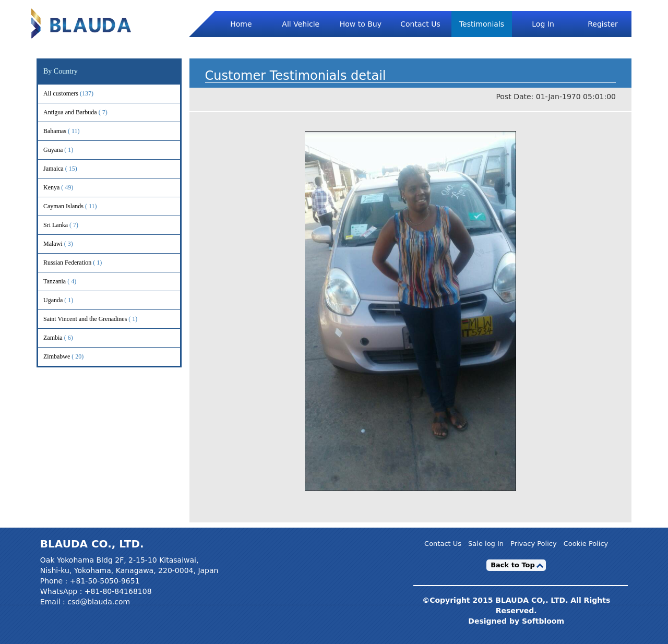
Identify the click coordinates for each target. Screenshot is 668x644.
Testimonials (482, 24)
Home (241, 24)
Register (603, 24)
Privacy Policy (534, 544)
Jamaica (67, 169)
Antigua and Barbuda (84, 112)
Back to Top (513, 565)
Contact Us (420, 24)
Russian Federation (81, 263)
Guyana (67, 150)
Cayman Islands (77, 206)
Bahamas (69, 131)
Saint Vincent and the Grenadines (99, 319)
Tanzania (68, 282)
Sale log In (486, 544)
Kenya (65, 188)
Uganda (67, 300)
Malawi (67, 244)
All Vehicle (301, 24)
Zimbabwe (70, 357)
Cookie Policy (586, 544)
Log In (543, 24)
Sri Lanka (69, 225)
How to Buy (361, 24)
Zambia (67, 338)
